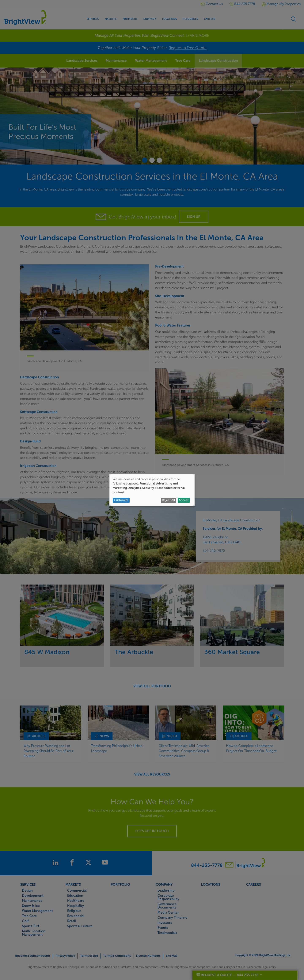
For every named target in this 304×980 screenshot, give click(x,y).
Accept (184, 500)
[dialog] (152, 490)
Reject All (168, 500)
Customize (121, 500)
